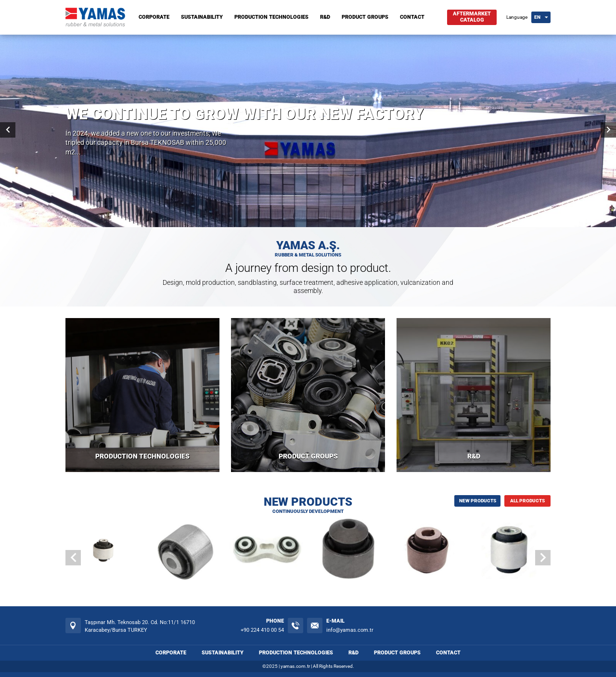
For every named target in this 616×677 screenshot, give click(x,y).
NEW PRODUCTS (478, 501)
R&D (325, 17)
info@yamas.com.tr (350, 630)
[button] (543, 558)
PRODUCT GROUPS (365, 17)
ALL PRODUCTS (527, 501)
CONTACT (412, 17)
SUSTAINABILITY (202, 17)
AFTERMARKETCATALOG (472, 17)
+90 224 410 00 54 (262, 630)
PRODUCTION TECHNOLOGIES (271, 17)
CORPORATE (154, 17)
